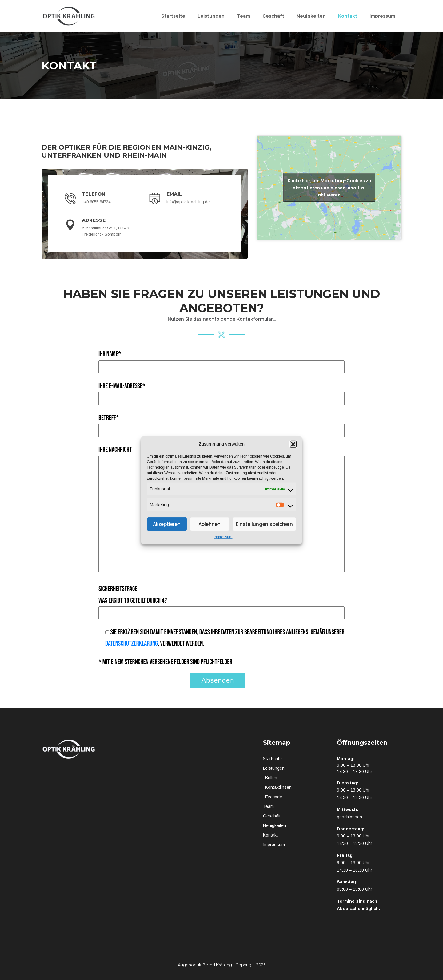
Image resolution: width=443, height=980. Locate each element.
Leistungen (211, 16)
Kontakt (348, 16)
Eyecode (274, 797)
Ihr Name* (221, 360)
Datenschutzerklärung (132, 644)
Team (243, 16)
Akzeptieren (167, 524)
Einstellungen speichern (264, 524)
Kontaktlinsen (278, 787)
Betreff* (221, 424)
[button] (293, 444)
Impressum (223, 537)
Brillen (271, 778)
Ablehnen (210, 524)
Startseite (173, 16)
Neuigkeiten (311, 16)
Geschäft (273, 16)
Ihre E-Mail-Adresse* (221, 392)
